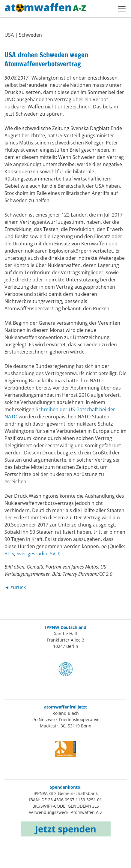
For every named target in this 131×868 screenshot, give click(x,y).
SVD (54, 554)
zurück (18, 587)
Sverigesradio (32, 554)
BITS (9, 554)
